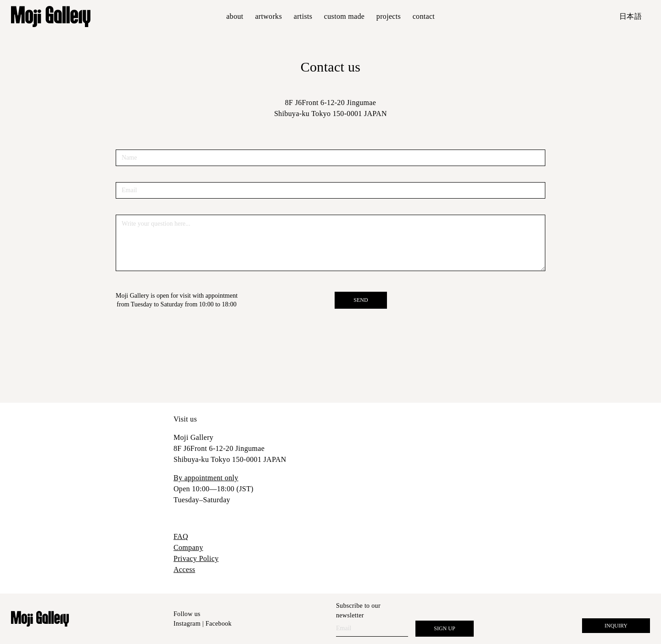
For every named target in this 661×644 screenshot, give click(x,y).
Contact (424, 16)
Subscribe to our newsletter (358, 611)
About (235, 16)
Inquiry (616, 626)
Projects (389, 16)
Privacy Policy (196, 558)
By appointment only (206, 478)
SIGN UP (444, 628)
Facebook (219, 624)
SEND (361, 300)
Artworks (269, 16)
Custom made (344, 16)
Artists (303, 16)
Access (184, 569)
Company (188, 547)
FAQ (181, 536)
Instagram (187, 624)
